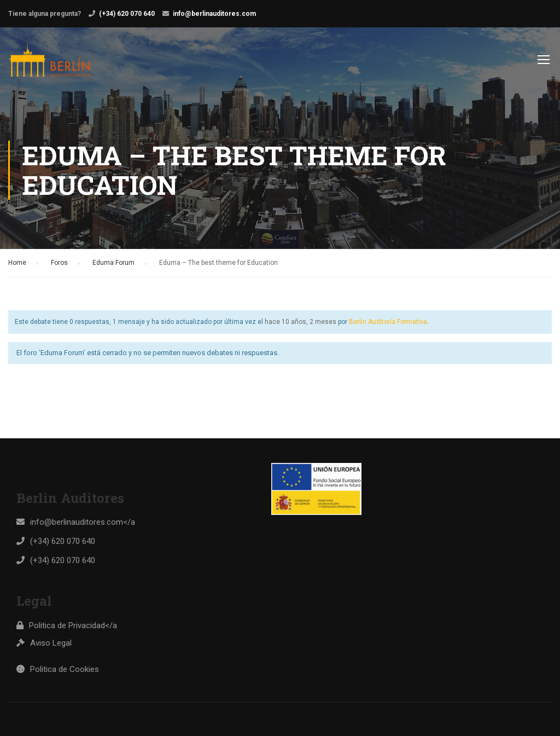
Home (17, 263)
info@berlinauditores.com (214, 14)
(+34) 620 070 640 (127, 14)
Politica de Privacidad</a (73, 625)
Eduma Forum (113, 263)
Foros (59, 263)
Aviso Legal (51, 643)
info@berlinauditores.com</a (83, 522)
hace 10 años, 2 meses (301, 322)
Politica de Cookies (65, 669)
